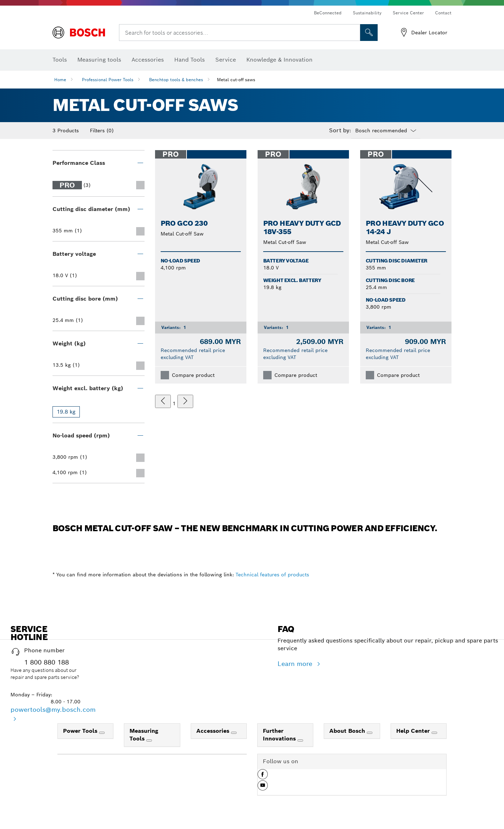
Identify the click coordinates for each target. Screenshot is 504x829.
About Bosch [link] (348, 731)
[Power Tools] (102, 733)
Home (60, 80)
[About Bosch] (370, 733)
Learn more (296, 664)
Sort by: (340, 131)
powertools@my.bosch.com (53, 709)
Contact (443, 13)
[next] (185, 401)
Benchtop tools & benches (176, 80)
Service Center (408, 13)
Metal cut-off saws (236, 80)
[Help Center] (434, 733)
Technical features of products (272, 575)
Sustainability (367, 13)
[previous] (163, 401)
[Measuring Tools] (149, 740)
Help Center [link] (414, 731)
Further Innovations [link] (280, 735)
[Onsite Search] (369, 33)
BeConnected (328, 13)
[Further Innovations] (300, 740)
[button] (263, 777)
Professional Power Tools (108, 80)
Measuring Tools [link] (144, 735)
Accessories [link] (214, 731)
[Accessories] (234, 733)
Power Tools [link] (81, 731)
